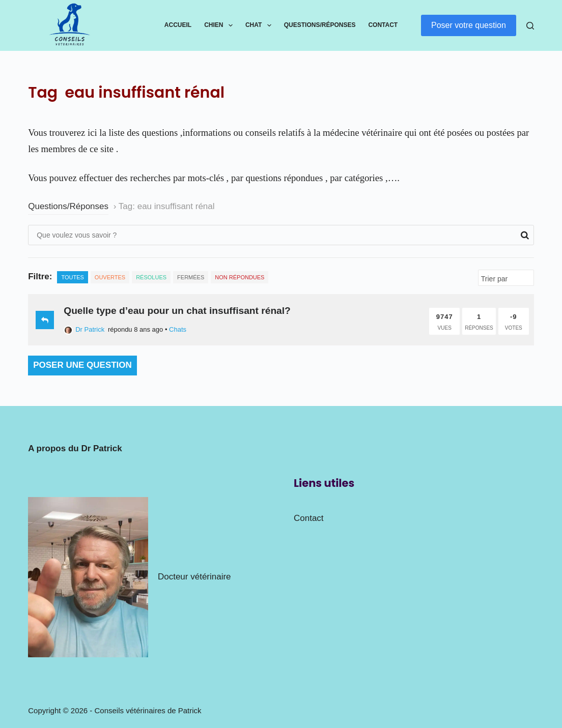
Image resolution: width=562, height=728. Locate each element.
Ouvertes (110, 277)
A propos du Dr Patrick (75, 448)
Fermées (191, 277)
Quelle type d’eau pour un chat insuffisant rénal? (177, 311)
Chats (178, 329)
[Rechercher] (530, 26)
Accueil (178, 25)
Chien (220, 25)
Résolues (151, 277)
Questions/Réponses (320, 25)
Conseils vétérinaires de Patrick (148, 710)
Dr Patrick (84, 329)
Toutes (72, 277)
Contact (383, 25)
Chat (260, 25)
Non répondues (240, 277)
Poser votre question (469, 25)
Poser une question (82, 365)
